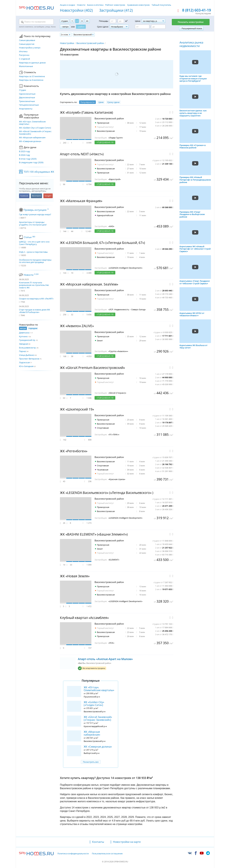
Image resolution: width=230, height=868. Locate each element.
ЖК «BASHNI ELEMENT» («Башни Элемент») (94, 534)
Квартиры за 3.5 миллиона (32, 76)
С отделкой (24, 59)
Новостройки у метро (30, 48)
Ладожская (24, 362)
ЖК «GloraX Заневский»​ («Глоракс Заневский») (35, 133)
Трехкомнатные (27, 101)
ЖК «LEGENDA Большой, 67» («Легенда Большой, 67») (102, 243)
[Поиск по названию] (36, 22)
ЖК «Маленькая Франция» (81, 201)
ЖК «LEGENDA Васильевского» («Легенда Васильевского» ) (107, 493)
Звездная (24, 344)
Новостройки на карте (127, 842)
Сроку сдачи (113, 102)
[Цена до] (158, 27)
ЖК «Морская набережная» (32, 138)
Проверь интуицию (36, 210)
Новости (81, 5)
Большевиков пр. (28, 348)
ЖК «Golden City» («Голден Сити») (35, 128)
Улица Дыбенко (27, 355)
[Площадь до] (121, 21)
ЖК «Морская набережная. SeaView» (89, 284)
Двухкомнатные (27, 98)
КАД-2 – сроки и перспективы (33, 252)
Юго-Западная (26, 366)
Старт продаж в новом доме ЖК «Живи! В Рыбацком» (35, 311)
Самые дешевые (27, 40)
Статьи (29, 237)
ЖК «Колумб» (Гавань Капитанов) (86, 112)
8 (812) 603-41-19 (197, 10)
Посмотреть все (91, 762)
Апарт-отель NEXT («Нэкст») (82, 154)
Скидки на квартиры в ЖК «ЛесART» (36, 299)
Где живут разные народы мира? (35, 215)
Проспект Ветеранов (29, 359)
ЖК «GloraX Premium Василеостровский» (92, 368)
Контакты (98, 842)
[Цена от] (142, 27)
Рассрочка (24, 55)
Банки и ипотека (95, 5)
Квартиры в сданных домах (32, 63)
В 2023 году (25, 151)
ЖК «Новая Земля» (75, 576)
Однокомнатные (27, 94)
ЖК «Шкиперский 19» (77, 409)
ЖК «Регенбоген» (74, 451)
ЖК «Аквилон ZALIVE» (77, 326)
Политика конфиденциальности (73, 854)
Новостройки (67, 43)
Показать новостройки (191, 22)
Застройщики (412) (116, 10)
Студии (22, 90)
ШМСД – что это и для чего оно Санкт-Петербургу (34, 243)
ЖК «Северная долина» (30, 141)
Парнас (23, 351)
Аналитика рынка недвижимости (191, 44)
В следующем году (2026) (31, 163)
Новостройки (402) (76, 10)
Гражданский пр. (27, 340)
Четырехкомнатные (29, 105)
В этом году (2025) (28, 159)
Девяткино (24, 333)
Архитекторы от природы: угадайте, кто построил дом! (33, 223)
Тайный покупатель (161, 5)
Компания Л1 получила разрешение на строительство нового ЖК (34, 285)
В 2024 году (25, 155)
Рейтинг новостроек (115, 5)
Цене (101, 102)
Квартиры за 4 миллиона (31, 80)
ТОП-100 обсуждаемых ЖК (39, 172)
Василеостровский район (90, 43)
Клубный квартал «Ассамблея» (84, 618)
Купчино (23, 336)
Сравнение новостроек (138, 5)
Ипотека (23, 52)
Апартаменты (26, 109)
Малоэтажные (26, 66)
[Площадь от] (113, 21)
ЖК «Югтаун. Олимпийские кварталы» (32, 123)
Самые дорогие (27, 44)
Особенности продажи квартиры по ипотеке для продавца (35, 261)
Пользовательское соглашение (107, 854)
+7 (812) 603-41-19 (105, 142)
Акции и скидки (67, 5)
